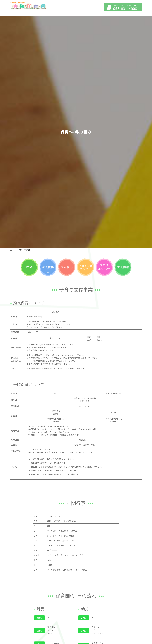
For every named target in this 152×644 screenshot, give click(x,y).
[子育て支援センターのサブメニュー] (85, 272)
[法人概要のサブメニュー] (48, 272)
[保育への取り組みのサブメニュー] (67, 272)
